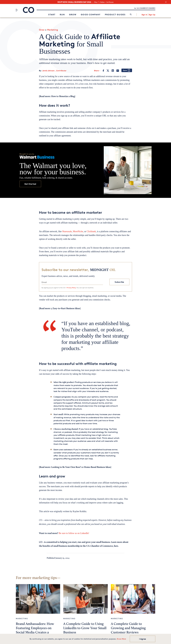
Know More (121, 639)
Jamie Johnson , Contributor (54, 70)
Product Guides (115, 14)
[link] (131, 14)
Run (62, 14)
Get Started (30, 183)
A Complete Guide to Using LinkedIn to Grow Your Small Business (85, 627)
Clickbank (91, 230)
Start (52, 14)
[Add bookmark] (127, 69)
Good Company (91, 14)
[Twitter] (108, 69)
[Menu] (17, 10)
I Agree (143, 639)
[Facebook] (103, 69)
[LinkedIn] (113, 69)
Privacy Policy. (71, 287)
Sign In (144, 14)
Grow (73, 14)
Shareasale (67, 230)
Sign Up (152, 14)
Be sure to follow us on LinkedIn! (74, 532)
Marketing (52, 29)
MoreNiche (78, 230)
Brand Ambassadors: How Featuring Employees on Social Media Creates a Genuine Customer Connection (35, 632)
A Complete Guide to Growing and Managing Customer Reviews (128, 627)
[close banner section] (166, 2)
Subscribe (119, 281)
